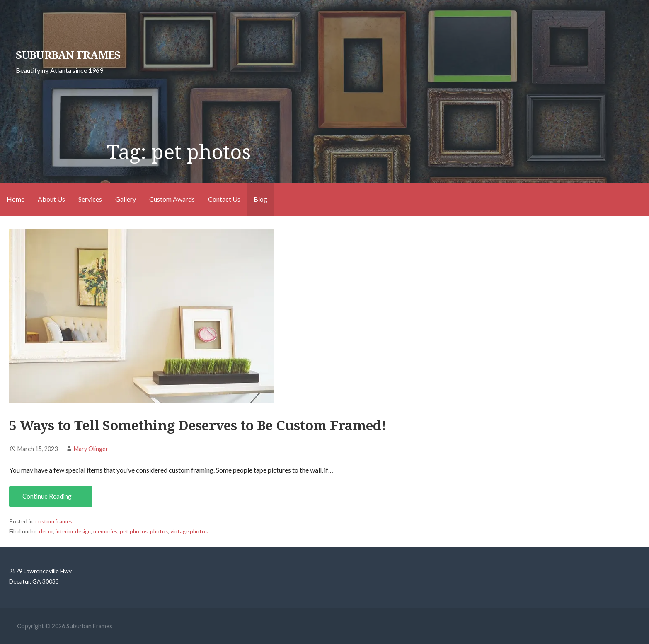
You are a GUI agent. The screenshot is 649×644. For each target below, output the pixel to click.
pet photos (134, 531)
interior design (73, 531)
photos (159, 531)
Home (16, 199)
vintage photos (189, 531)
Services (90, 199)
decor (46, 531)
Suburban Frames (68, 55)
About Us (51, 199)
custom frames (54, 521)
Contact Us (224, 199)
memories (105, 531)
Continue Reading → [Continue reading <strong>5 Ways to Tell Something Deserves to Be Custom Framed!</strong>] (51, 496)
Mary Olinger (91, 449)
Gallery (126, 199)
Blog (260, 199)
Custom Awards (172, 199)
